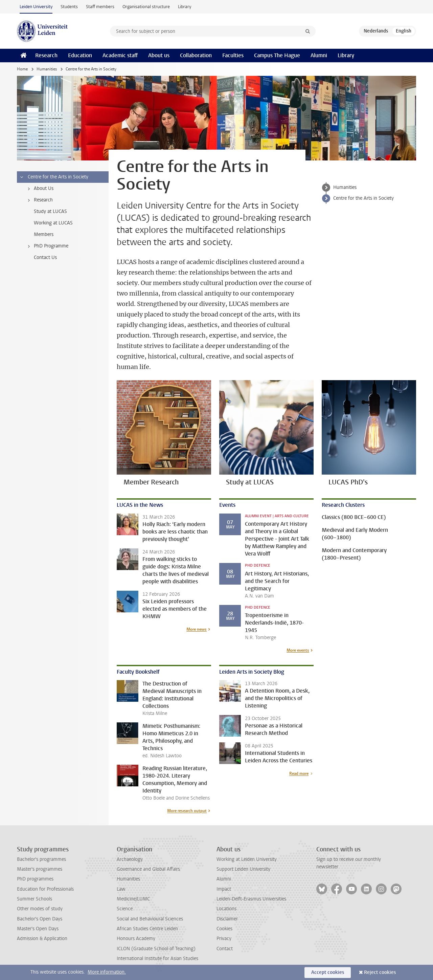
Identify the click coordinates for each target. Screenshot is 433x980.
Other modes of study (40, 909)
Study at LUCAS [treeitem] (50, 211)
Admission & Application (42, 939)
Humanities (47, 69)
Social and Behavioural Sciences (150, 919)
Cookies (224, 929)
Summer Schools (35, 899)
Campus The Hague (277, 55)
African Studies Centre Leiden (147, 929)
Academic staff (120, 55)
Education (80, 55)
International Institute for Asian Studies (157, 959)
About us (159, 55)
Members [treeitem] (44, 234)
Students (69, 7)
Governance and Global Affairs (148, 869)
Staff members (100, 7)
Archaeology (130, 859)
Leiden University (36, 7)
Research (46, 55)
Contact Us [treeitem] (45, 257)
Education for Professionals (45, 889)
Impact (224, 889)
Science (125, 909)
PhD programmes (35, 879)
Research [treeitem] (39, 200)
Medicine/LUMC (133, 899)
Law (121, 889)
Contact (225, 949)
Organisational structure (146, 7)
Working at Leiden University (247, 859)
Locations (226, 909)
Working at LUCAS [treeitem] (53, 223)
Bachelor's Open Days (40, 919)
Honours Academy (136, 939)
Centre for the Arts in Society (363, 198)
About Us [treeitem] (39, 189)
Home (22, 69)
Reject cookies (380, 972)
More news (197, 629)
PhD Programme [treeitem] (47, 246)
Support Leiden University (243, 869)
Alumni (319, 55)
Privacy (224, 939)
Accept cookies (328, 972)
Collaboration (196, 55)
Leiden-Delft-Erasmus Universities (251, 899)
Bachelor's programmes (41, 859)
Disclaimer (227, 919)
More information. (107, 972)
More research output (187, 811)
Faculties (233, 55)
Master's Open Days (38, 929)
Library (185, 7)
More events (298, 650)
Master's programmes (40, 869)
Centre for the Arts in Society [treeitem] (54, 177)
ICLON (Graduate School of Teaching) (156, 949)
